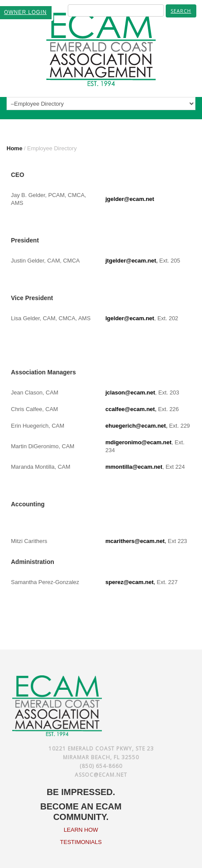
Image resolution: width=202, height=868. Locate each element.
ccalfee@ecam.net (130, 409)
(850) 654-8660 (101, 766)
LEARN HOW (81, 830)
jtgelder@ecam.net (131, 261)
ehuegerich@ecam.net (136, 426)
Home (14, 148)
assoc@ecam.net (101, 775)
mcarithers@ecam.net (135, 541)
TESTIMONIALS (81, 842)
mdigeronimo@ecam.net (138, 442)
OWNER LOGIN (25, 12)
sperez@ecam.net (129, 582)
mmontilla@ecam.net (134, 467)
